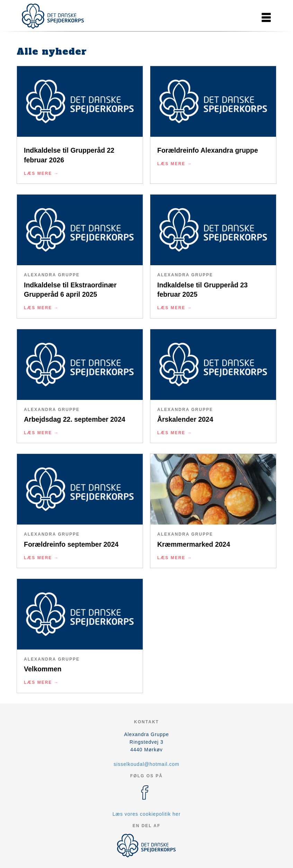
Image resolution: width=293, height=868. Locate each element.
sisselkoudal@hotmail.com (146, 764)
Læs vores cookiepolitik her (147, 814)
